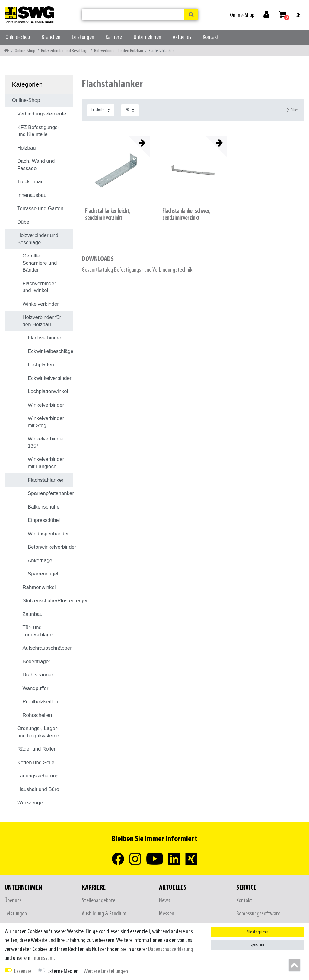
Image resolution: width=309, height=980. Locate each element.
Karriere (114, 37)
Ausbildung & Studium (104, 914)
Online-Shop (242, 15)
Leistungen (83, 37)
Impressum (43, 958)
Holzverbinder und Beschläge (65, 51)
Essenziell (24, 971)
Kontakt (211, 37)
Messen (167, 914)
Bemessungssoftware (258, 914)
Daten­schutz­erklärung (171, 949)
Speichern (257, 945)
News (165, 901)
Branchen (51, 37)
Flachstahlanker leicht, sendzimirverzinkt (108, 215)
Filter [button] (292, 110)
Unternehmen (147, 37)
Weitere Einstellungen (106, 971)
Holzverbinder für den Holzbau (119, 51)
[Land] (298, 15)
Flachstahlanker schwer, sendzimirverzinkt (186, 215)
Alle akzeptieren (257, 932)
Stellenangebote (99, 901)
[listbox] (116, 170)
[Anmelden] (266, 14)
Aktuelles (182, 37)
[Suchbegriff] (133, 15)
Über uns (13, 901)
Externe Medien (63, 971)
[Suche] (191, 15)
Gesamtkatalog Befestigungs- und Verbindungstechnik (137, 270)
